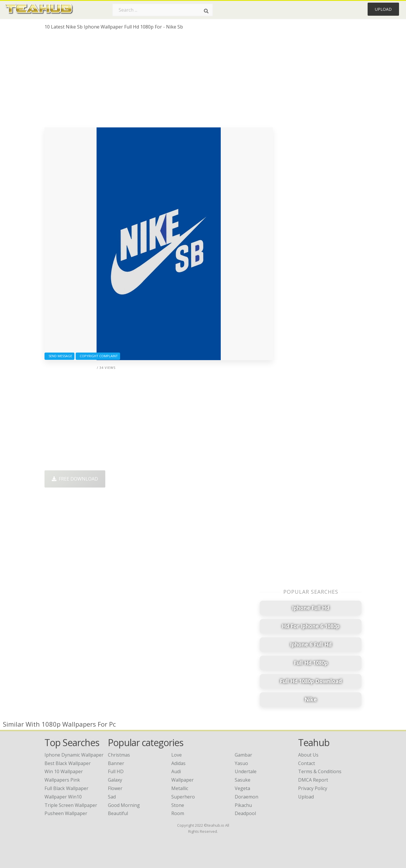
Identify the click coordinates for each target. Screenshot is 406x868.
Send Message (59, 356)
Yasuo (241, 763)
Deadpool (245, 813)
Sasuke (243, 780)
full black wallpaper (66, 788)
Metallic (180, 788)
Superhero (183, 797)
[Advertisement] (159, 81)
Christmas (119, 755)
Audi (176, 771)
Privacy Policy (313, 788)
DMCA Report (313, 780)
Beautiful (118, 813)
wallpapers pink (62, 780)
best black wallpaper (68, 763)
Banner (116, 763)
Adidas (178, 763)
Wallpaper (182, 780)
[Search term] (163, 10)
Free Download (75, 479)
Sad (112, 797)
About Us (308, 755)
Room (178, 813)
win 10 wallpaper (64, 771)
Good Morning (124, 805)
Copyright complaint (98, 356)
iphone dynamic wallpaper (74, 755)
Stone (178, 805)
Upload (383, 9)
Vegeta (242, 788)
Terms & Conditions (320, 771)
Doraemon (246, 797)
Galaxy (115, 780)
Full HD (116, 771)
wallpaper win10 (63, 797)
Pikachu (243, 805)
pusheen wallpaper (66, 813)
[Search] (206, 11)
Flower (115, 788)
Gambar (243, 755)
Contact (307, 763)
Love (177, 755)
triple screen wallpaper (71, 805)
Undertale (246, 771)
